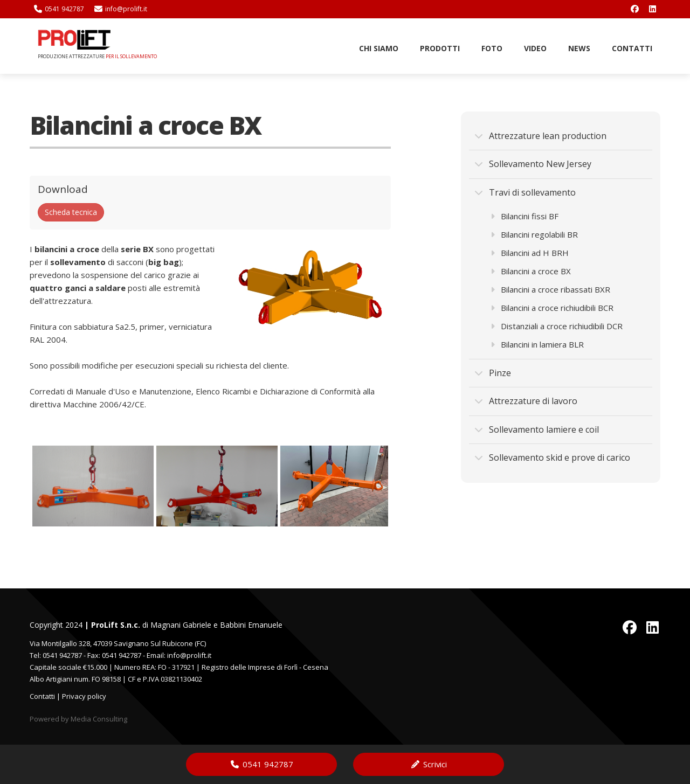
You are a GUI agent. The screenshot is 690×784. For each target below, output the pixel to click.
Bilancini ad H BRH (530, 253)
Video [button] (535, 48)
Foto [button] (492, 48)
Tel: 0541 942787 (56, 655)
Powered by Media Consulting (78, 719)
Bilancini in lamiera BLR (537, 344)
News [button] (579, 48)
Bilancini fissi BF (525, 216)
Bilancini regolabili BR (534, 234)
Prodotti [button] (440, 48)
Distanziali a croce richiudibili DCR (557, 326)
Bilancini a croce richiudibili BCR (552, 308)
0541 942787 (59, 9)
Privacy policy (84, 696)
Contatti (42, 696)
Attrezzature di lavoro (526, 401)
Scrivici (429, 764)
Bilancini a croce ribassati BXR (550, 289)
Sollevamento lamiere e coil (537, 429)
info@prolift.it (121, 9)
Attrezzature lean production (540, 136)
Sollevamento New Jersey (533, 164)
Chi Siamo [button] (379, 48)
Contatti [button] (632, 48)
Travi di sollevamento (525, 192)
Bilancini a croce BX (531, 271)
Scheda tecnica (71, 212)
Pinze (493, 373)
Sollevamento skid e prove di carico (552, 457)
